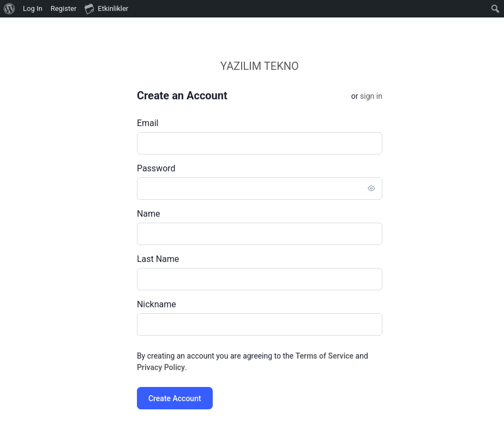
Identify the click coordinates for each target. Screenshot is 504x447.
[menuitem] (10, 9)
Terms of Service (335, 356)
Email (159, 123)
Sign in (382, 96)
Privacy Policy (172, 367)
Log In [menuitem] (33, 8)
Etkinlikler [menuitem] (106, 8)
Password (167, 168)
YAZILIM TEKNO (271, 66)
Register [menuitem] (64, 8)
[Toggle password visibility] (382, 188)
